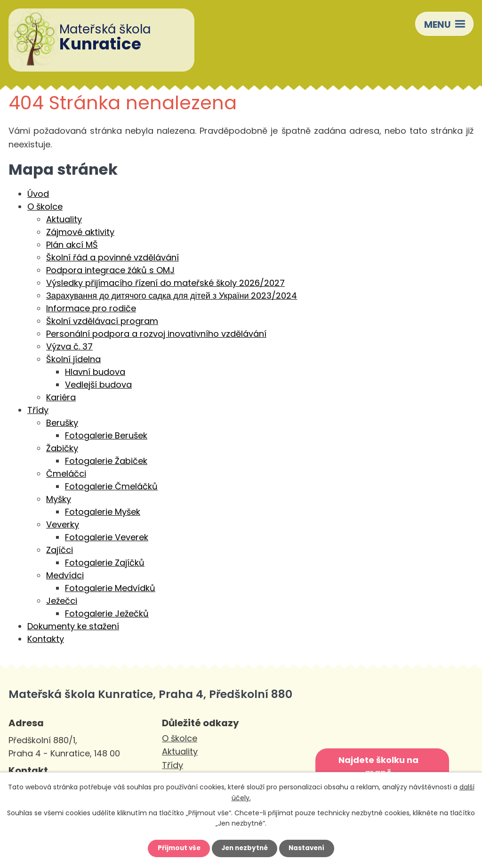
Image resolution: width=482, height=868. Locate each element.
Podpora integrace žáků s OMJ (110, 271)
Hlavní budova (95, 373)
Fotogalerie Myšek (103, 513)
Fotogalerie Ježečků (107, 614)
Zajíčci (60, 551)
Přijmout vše (176, 848)
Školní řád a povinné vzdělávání (112, 258)
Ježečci (62, 602)
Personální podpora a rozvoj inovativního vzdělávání (156, 335)
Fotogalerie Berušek (106, 436)
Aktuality (64, 220)
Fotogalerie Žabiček (106, 462)
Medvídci (65, 576)
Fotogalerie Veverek (107, 538)
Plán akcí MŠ (72, 246)
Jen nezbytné (245, 848)
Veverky (63, 525)
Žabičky (62, 449)
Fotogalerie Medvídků (110, 589)
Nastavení (310, 848)
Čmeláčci (66, 475)
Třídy (38, 411)
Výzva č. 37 (69, 347)
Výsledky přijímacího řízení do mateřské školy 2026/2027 (165, 284)
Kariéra (61, 398)
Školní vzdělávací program (102, 322)
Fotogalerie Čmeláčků (111, 487)
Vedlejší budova (98, 385)
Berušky (62, 424)
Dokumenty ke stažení (73, 627)
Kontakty (46, 640)
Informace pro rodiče (91, 309)
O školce (45, 207)
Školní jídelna (73, 360)
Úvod (38, 195)
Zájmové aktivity (80, 233)
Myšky (59, 500)
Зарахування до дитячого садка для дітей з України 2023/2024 (172, 296)
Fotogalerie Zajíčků (105, 564)
